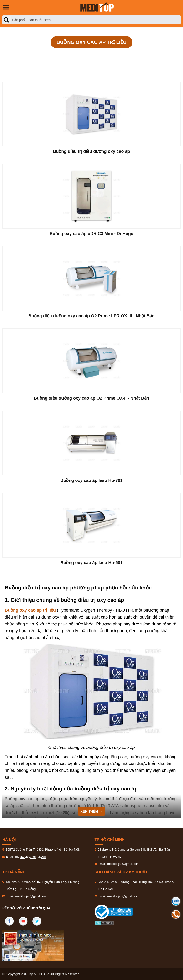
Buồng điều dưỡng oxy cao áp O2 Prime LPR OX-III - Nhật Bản (91, 316)
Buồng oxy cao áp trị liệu (153, 55)
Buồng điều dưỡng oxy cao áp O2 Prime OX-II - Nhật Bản (91, 398)
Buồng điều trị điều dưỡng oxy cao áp (92, 151)
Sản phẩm (44, 55)
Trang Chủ (18, 55)
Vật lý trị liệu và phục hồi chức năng (92, 55)
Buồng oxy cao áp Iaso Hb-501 (91, 563)
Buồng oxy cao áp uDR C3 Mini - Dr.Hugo (91, 234)
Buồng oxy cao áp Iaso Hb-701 (91, 480)
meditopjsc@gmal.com (31, 857)
